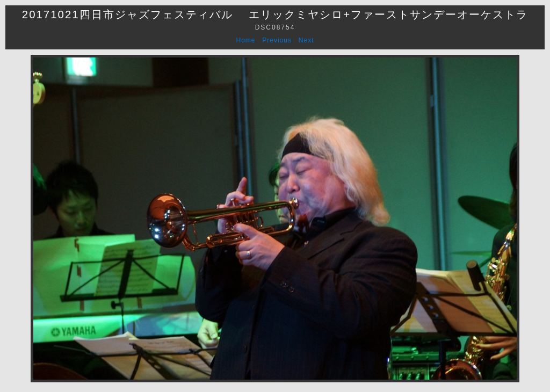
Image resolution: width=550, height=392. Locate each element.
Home (246, 40)
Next (306, 40)
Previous (277, 40)
